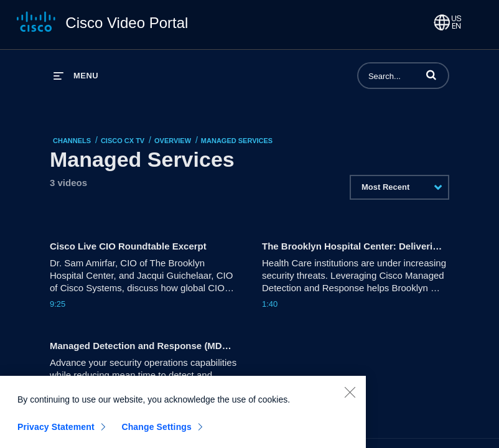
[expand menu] (76, 76)
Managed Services (237, 141)
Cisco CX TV (123, 141)
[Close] (350, 398)
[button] (431, 75)
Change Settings (156, 432)
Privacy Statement (56, 432)
